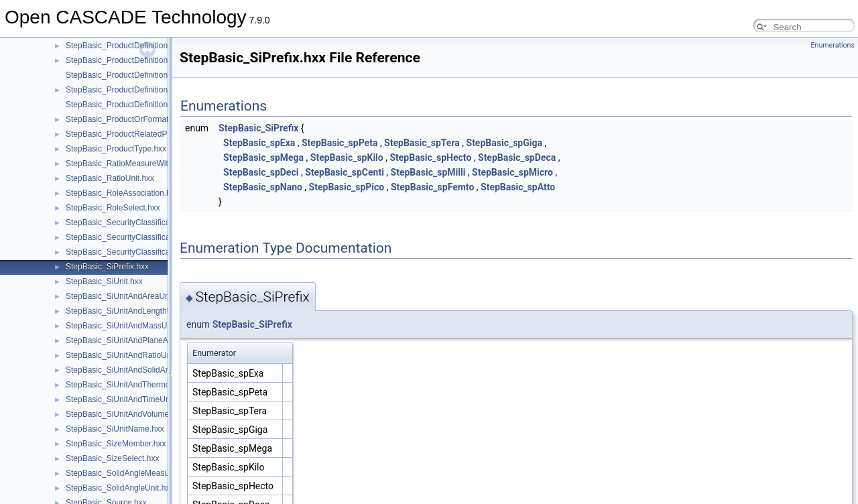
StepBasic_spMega (263, 157)
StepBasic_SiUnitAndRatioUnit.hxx (128, 355)
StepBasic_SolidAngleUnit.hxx (120, 488)
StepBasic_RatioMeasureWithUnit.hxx (134, 164)
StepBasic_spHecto (430, 157)
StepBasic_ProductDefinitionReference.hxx (142, 60)
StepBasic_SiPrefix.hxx (107, 267)
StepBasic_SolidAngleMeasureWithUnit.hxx (143, 473)
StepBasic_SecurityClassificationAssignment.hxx (152, 237)
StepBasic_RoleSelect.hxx (113, 208)
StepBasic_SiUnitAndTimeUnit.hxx (127, 399)
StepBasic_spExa (259, 143)
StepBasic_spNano (263, 187)
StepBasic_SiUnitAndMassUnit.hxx (128, 326)
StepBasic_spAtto (518, 187)
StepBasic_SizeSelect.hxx (112, 458)
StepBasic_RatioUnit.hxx (110, 178)
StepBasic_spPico (347, 187)
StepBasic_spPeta (340, 143)
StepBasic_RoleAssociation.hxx (122, 193)
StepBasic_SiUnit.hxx (104, 281)
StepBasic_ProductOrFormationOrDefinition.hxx (151, 119)
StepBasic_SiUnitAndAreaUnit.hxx (127, 296)
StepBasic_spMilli (428, 172)
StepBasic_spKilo (347, 157)
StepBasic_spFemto (432, 187)
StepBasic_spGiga (504, 143)
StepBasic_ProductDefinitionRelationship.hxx (146, 90)
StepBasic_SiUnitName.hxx (115, 429)
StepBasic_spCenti (345, 172)
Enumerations (833, 45)
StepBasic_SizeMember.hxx (116, 444)
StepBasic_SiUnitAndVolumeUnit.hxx (132, 414)
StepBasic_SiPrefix (258, 128)
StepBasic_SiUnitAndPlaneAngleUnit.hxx (139, 340)
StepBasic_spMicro (512, 172)
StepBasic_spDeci (261, 172)
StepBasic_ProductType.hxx (116, 149)
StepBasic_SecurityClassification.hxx (132, 223)
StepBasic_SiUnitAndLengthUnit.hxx (131, 311)
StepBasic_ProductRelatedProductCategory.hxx (151, 134)
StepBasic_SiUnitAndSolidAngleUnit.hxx (138, 370)
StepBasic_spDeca (517, 157)
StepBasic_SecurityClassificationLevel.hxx (141, 252)
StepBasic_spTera (422, 143)
